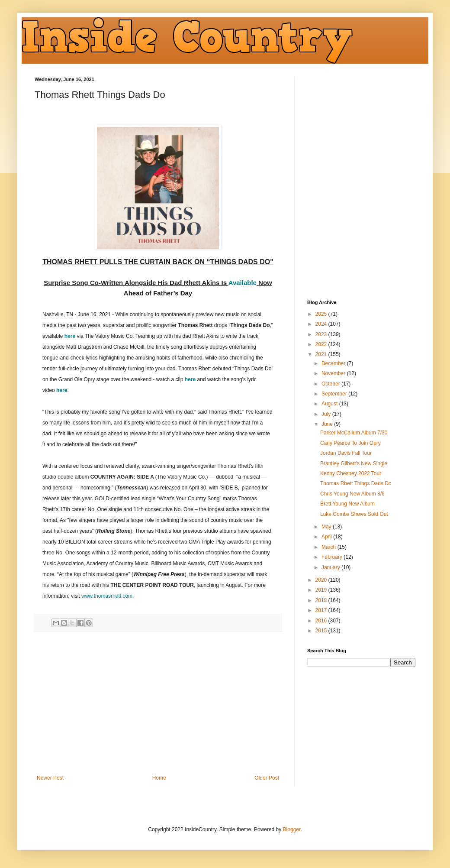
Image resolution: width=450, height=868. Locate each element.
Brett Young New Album (347, 504)
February (333, 557)
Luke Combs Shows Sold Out (354, 514)
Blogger (292, 829)
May (327, 527)
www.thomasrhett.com (107, 596)
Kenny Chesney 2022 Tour (351, 473)
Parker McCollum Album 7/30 (354, 433)
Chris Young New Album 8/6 (352, 494)
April (327, 537)
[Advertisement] (158, 703)
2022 (322, 344)
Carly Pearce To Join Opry (350, 443)
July (327, 414)
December (334, 363)
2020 (322, 580)
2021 (322, 354)
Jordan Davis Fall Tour (346, 453)
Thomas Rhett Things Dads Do (356, 483)
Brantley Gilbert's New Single (354, 463)
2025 (322, 314)
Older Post (267, 778)
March (329, 547)
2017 (322, 610)
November (334, 373)
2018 (322, 600)
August (330, 404)
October (331, 384)
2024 (322, 324)
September (335, 394)
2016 (322, 621)
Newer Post (50, 778)
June (328, 424)
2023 (322, 334)
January (331, 567)
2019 (322, 590)
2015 (322, 631)
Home (159, 778)
